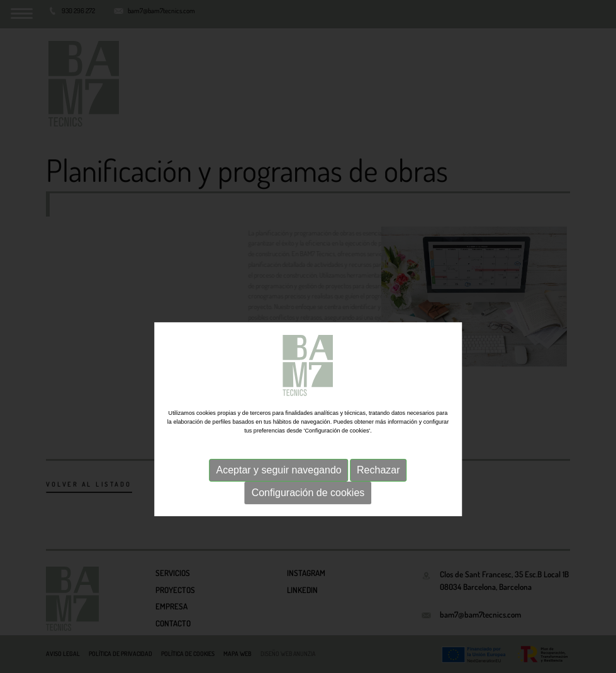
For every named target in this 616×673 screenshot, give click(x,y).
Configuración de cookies (308, 511)
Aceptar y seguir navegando (278, 488)
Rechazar (378, 488)
